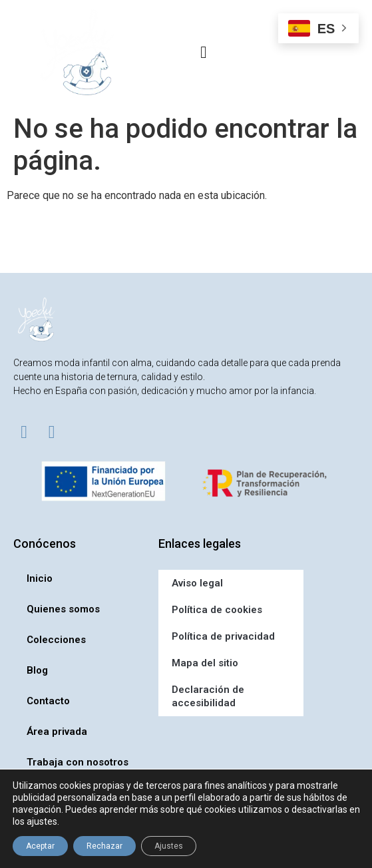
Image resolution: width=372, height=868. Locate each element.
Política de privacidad (223, 636)
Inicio (40, 578)
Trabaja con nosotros (78, 762)
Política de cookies (217, 610)
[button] (204, 53)
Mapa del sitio (205, 663)
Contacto (48, 701)
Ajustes (169, 846)
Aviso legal (197, 583)
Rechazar (104, 846)
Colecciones (56, 640)
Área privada (57, 732)
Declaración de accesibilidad (208, 696)
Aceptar (40, 846)
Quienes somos (63, 609)
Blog (37, 670)
